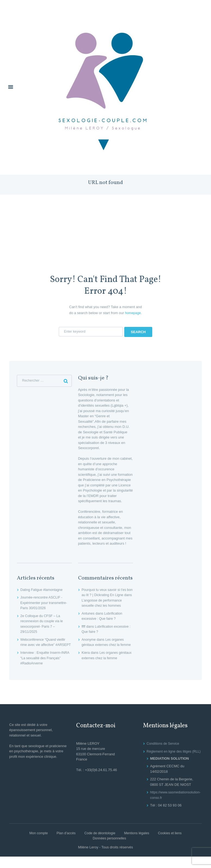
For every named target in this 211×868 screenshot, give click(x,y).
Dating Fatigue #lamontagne (43, 590)
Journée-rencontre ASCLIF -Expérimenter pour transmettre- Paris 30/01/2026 (45, 603)
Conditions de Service (164, 749)
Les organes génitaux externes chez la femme (104, 646)
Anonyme (89, 640)
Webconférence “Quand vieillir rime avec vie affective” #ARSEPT (44, 646)
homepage (133, 313)
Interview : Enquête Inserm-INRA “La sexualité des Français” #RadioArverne (42, 664)
